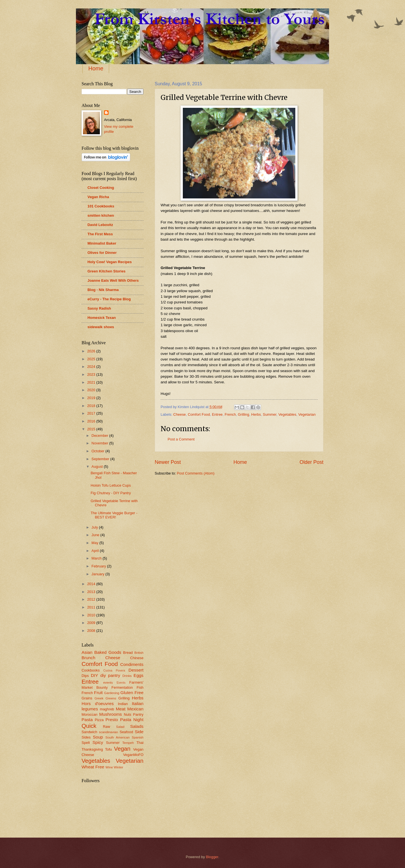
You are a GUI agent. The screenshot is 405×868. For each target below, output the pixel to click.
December (100, 436)
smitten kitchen (101, 215)
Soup (98, 737)
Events (121, 683)
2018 (92, 406)
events (108, 683)
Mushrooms (111, 714)
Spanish (138, 737)
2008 (92, 631)
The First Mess (100, 234)
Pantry (138, 714)
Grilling (244, 414)
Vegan (122, 749)
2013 (92, 592)
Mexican (135, 709)
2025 (92, 359)
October (98, 451)
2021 (92, 382)
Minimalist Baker (102, 243)
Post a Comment (181, 439)
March (97, 558)
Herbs (256, 414)
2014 (92, 584)
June (96, 535)
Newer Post (168, 462)
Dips (85, 676)
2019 (92, 398)
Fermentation (122, 687)
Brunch (88, 658)
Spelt (86, 743)
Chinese (137, 658)
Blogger (212, 857)
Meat (121, 709)
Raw (107, 727)
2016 (92, 421)
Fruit (98, 693)
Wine (109, 767)
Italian (138, 703)
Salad (120, 727)
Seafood (126, 732)
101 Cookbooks (101, 206)
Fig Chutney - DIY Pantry (111, 493)
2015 (92, 429)
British (139, 653)
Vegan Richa (98, 197)
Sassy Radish (99, 308)
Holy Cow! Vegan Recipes (110, 262)
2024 (92, 367)
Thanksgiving (92, 749)
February (99, 566)
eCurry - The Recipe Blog (109, 299)
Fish (140, 687)
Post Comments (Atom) (196, 473)
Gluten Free (132, 693)
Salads (137, 726)
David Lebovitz (100, 225)
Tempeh (128, 743)
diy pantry (110, 675)
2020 (92, 390)
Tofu (108, 749)
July (95, 527)
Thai (140, 743)
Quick (89, 726)
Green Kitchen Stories (106, 271)
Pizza (99, 720)
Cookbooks (91, 670)
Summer (270, 414)
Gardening (112, 693)
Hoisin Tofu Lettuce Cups (111, 485)
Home (96, 68)
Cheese (179, 414)
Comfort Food (199, 414)
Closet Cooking (101, 188)
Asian (87, 652)
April (95, 551)
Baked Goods (108, 652)
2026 (92, 351)
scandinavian (109, 732)
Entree (217, 414)
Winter (119, 767)
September (101, 459)
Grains (87, 698)
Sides (86, 737)
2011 (92, 607)
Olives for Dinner (102, 253)
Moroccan (90, 714)
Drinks (127, 676)
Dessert (136, 670)
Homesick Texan (102, 318)
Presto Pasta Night (124, 720)
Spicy (98, 742)
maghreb (107, 709)
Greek (99, 698)
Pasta (87, 720)
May (95, 543)
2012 (92, 599)
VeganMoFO (133, 755)
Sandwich (89, 732)
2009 (92, 623)
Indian (123, 704)
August (98, 467)
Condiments (132, 664)
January (98, 574)
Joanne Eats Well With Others (113, 280)
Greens (111, 698)
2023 (92, 374)
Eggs (139, 675)
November (100, 443)
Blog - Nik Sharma (103, 290)
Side (139, 732)
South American (118, 737)
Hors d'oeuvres (98, 703)
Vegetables (287, 414)
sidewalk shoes (101, 327)
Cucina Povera (114, 671)
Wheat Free (93, 767)
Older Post (311, 462)
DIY (94, 675)
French (230, 414)
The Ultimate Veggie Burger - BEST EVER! (114, 515)
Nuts (127, 714)
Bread (128, 653)
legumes (90, 709)
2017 (92, 413)
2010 (92, 615)
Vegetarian (307, 414)
